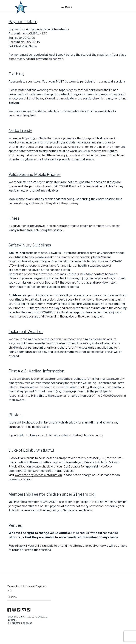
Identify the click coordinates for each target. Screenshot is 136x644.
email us (97, 435)
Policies (12, 597)
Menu (67, 7)
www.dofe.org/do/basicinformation (38, 475)
